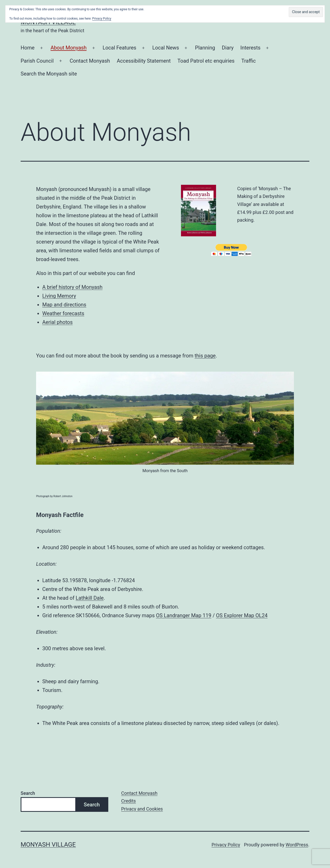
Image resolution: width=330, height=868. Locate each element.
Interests (250, 48)
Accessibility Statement (144, 61)
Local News (166, 48)
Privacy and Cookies (142, 809)
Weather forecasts (63, 313)
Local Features (119, 48)
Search (28, 793)
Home (28, 48)
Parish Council (37, 61)
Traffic (249, 61)
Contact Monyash (90, 61)
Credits (129, 801)
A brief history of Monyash (72, 287)
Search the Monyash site (49, 74)
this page (205, 356)
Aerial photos (57, 322)
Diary (228, 48)
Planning (205, 48)
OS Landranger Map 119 (184, 615)
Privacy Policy (226, 845)
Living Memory (59, 296)
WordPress (297, 845)
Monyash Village (48, 845)
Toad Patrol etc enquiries (206, 61)
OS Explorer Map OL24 (242, 615)
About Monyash (69, 48)
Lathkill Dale (90, 598)
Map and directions (64, 305)
